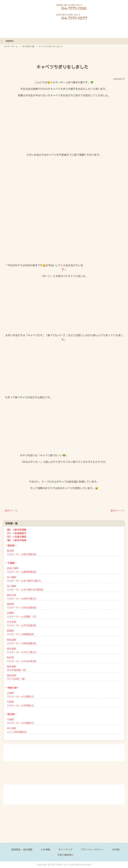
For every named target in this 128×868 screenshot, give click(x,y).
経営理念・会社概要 (22, 850)
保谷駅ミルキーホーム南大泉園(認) (22, 553)
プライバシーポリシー (92, 850)
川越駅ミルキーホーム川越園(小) (20, 721)
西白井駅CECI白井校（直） (17, 677)
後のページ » (118, 511)
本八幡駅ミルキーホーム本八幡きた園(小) (24, 579)
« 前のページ (10, 511)
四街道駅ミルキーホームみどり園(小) (22, 650)
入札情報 (45, 850)
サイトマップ (65, 850)
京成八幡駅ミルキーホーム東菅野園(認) (22, 570)
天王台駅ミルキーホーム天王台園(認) (22, 624)
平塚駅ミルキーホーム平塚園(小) (20, 704)
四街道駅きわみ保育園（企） (17, 668)
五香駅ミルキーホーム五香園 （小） (22, 615)
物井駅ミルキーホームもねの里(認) (22, 659)
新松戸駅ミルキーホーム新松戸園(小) (22, 597)
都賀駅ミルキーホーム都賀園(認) (20, 633)
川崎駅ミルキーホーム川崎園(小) (20, 695)
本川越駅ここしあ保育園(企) (17, 730)
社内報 (116, 850)
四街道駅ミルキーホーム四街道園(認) (22, 642)
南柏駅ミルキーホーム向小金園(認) (22, 606)
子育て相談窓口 (65, 855)
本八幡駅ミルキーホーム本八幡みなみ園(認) (25, 588)
